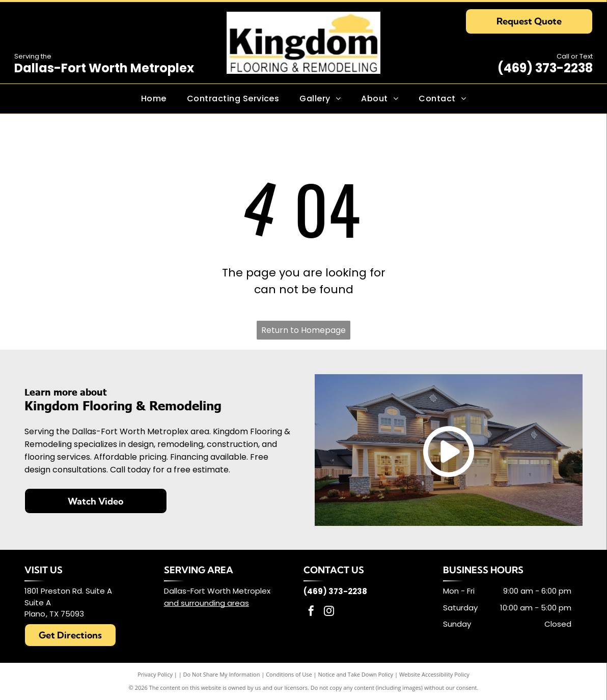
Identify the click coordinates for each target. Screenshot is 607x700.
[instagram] (329, 612)
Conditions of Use (289, 674)
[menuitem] (154, 99)
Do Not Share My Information (222, 674)
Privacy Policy (155, 674)
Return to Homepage (303, 330)
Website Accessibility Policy (434, 674)
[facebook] (311, 612)
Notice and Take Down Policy (356, 674)
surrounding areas (215, 603)
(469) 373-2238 (545, 68)
